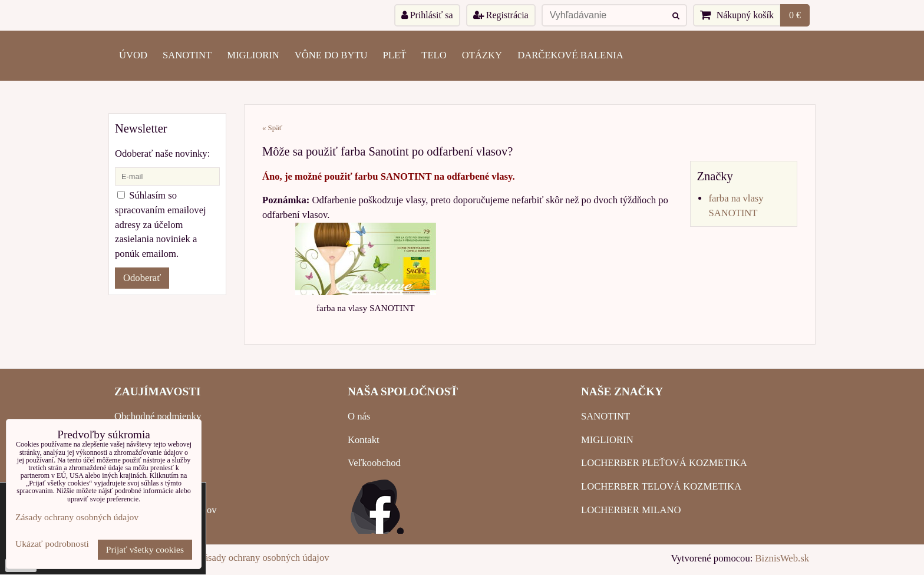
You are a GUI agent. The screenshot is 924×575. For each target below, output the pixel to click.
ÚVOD (133, 55)
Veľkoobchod (374, 463)
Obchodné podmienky (158, 416)
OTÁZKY (482, 55)
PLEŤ (395, 55)
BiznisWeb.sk (782, 558)
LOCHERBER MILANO (631, 510)
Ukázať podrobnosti (52, 543)
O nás (359, 416)
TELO (434, 55)
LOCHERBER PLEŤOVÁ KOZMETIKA (664, 463)
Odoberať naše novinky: (162, 153)
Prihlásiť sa (427, 15)
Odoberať (142, 278)
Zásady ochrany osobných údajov (264, 558)
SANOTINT (187, 55)
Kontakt (364, 440)
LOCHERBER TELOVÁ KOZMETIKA (661, 486)
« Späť (272, 128)
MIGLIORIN (253, 55)
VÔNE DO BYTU (331, 55)
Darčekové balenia (570, 55)
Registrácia (501, 15)
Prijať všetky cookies (145, 549)
